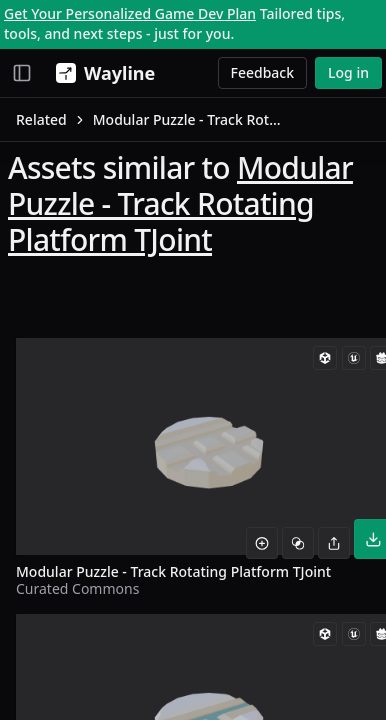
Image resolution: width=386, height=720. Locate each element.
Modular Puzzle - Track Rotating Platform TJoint (180, 203)
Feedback (263, 72)
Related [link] (41, 119)
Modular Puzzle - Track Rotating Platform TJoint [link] (189, 119)
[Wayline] (101, 73)
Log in (348, 72)
